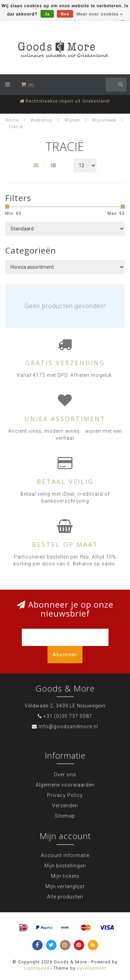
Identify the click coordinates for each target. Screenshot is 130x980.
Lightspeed (37, 968)
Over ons (65, 774)
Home (12, 120)
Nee (65, 14)
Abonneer (65, 655)
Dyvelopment (92, 968)
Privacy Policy (65, 795)
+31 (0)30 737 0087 (68, 716)
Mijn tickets (65, 876)
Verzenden (65, 806)
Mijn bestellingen (65, 866)
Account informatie (65, 855)
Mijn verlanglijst (65, 886)
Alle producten (65, 897)
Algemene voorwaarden (65, 785)
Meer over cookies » (100, 14)
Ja (47, 14)
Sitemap (65, 816)
